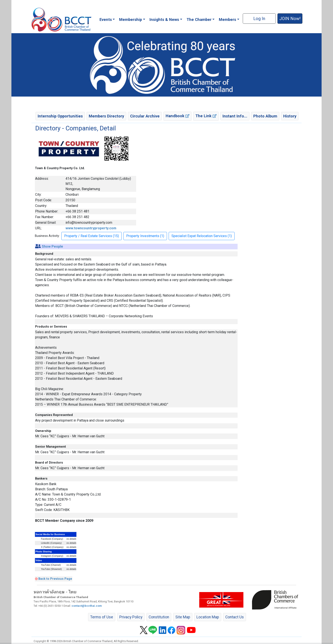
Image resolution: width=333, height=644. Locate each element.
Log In (259, 19)
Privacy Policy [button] (131, 617)
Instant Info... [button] (235, 116)
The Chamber (199, 20)
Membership (131, 20)
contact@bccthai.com (87, 606)
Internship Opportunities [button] (60, 116)
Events (106, 20)
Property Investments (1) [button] (145, 236)
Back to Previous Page (55, 579)
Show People (52, 246)
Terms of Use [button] (102, 617)
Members (227, 20)
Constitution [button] (159, 617)
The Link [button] (206, 116)
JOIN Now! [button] (290, 19)
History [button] (290, 116)
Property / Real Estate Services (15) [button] (92, 236)
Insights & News (164, 20)
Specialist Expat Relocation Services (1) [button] (202, 236)
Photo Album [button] (265, 116)
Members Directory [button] (106, 116)
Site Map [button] (183, 617)
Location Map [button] (208, 617)
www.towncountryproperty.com (91, 228)
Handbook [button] (177, 116)
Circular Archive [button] (145, 116)
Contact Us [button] (235, 617)
